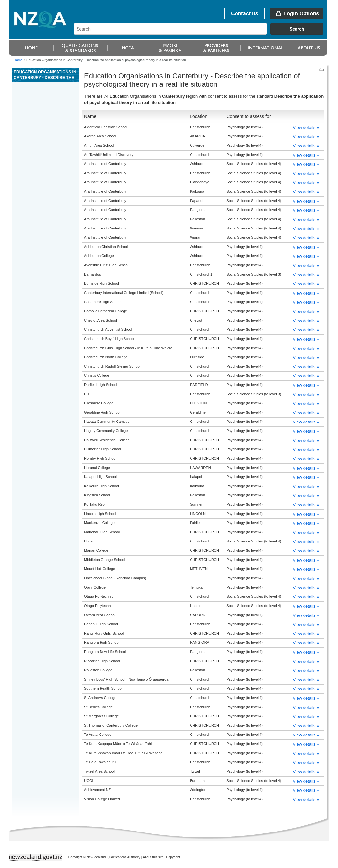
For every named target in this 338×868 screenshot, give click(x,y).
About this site (153, 857)
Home (18, 60)
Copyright (173, 857)
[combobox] (202, 33)
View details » (306, 127)
